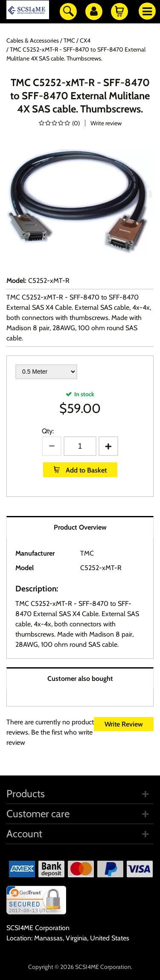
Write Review (124, 724)
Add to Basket (85, 470)
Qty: (48, 431)
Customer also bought (80, 679)
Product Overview (80, 527)
